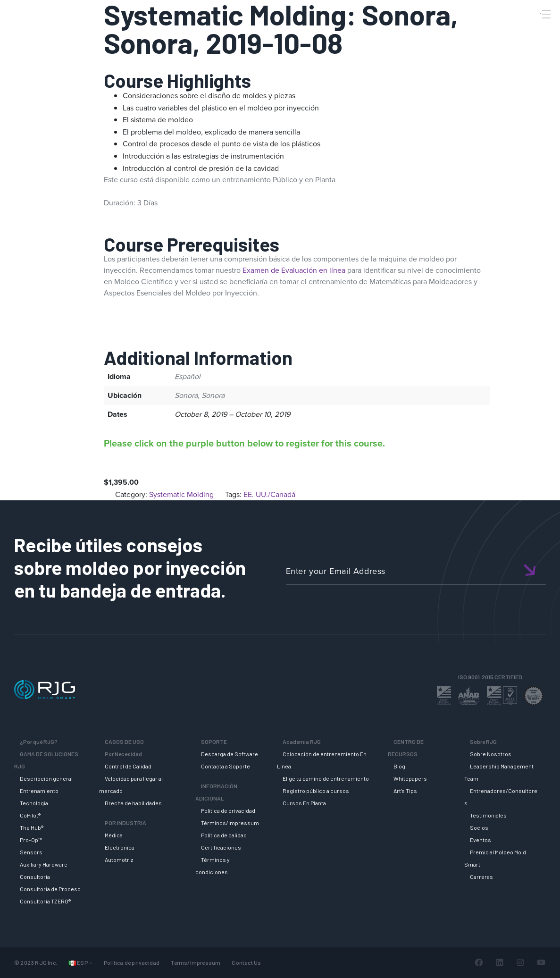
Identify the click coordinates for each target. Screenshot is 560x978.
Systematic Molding (181, 494)
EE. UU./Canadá (269, 494)
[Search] (533, 30)
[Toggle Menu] (545, 14)
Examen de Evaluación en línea (294, 270)
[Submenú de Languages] (91, 963)
